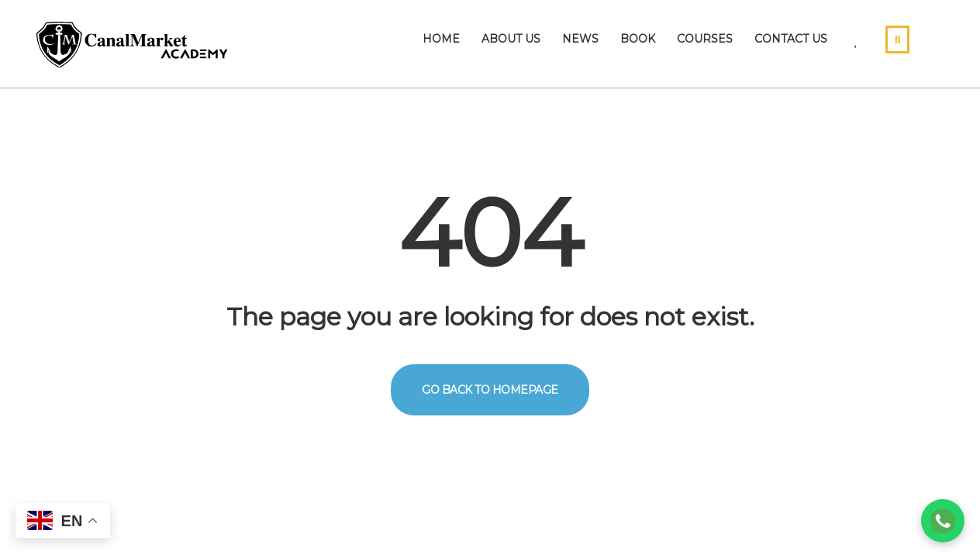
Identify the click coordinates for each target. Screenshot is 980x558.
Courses (705, 39)
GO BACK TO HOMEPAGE (490, 390)
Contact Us (791, 39)
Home (441, 39)
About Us (511, 39)
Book (638, 39)
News (580, 39)
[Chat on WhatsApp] (943, 521)
